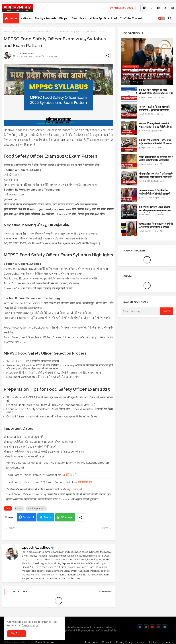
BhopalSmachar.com (47, 642)
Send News (79, 18)
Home (13, 18)
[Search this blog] (140, 311)
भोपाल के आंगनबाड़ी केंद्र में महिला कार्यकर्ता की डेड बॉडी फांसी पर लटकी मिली (155, 194)
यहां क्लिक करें (69, 475)
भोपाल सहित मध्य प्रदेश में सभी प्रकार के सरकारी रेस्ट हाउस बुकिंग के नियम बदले (156, 175)
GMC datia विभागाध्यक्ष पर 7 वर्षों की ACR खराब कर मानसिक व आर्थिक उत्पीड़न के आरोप (156, 227)
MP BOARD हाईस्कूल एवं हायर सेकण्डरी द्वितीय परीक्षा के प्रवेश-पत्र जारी (156, 92)
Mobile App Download (103, 18)
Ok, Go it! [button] (17, 633)
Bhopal (64, 18)
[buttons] (144, 8)
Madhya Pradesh (45, 18)
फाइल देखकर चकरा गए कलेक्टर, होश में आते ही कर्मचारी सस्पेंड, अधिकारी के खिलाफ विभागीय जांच (156, 160)
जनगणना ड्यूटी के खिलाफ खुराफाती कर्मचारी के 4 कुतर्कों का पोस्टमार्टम (154, 108)
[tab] (11, 18)
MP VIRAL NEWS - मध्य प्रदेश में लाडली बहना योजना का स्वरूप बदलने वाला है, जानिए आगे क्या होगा (155, 210)
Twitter (48, 517)
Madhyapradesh (22, 32)
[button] (162, 18)
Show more (106, 592)
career (19, 508)
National (26, 18)
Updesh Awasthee (36, 548)
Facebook (29, 517)
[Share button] (81, 517)
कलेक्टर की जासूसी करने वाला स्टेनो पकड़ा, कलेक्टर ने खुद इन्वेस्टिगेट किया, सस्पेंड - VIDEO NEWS (156, 127)
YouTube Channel (131, 18)
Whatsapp (67, 517)
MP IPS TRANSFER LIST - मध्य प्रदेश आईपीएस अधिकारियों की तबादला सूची (156, 144)
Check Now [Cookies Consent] (28, 625)
